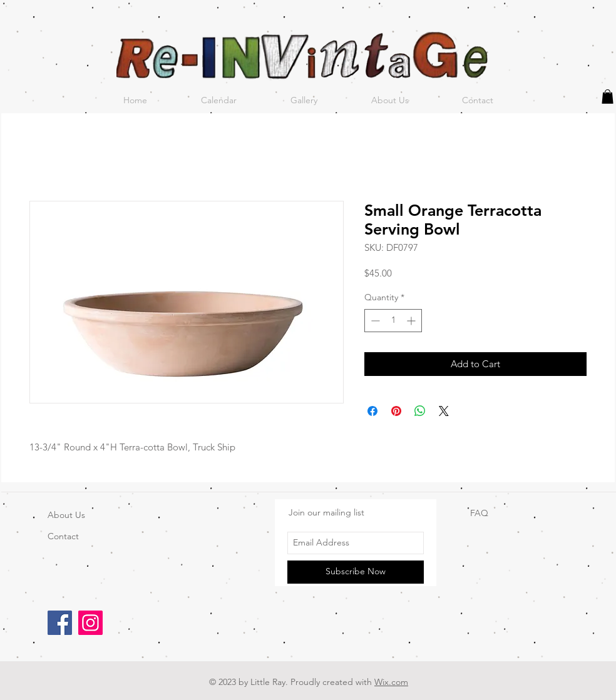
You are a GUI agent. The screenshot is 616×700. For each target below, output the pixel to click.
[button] (608, 97)
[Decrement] (374, 321)
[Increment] (412, 321)
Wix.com (391, 682)
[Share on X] (444, 411)
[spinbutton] (393, 321)
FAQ (479, 513)
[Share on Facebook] (372, 411)
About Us (66, 515)
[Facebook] (60, 623)
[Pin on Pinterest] (396, 411)
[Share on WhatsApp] (420, 411)
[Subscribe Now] (356, 572)
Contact (63, 536)
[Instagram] (90, 623)
